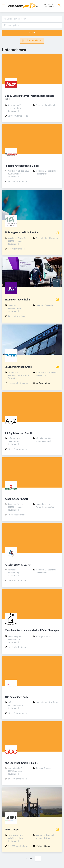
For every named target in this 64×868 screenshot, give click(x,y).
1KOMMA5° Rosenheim (17, 300)
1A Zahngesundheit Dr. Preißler (22, 232)
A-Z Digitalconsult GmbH (18, 433)
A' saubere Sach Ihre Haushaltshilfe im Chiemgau (32, 630)
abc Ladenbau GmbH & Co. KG (21, 763)
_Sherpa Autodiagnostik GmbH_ (22, 166)
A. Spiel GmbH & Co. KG (18, 565)
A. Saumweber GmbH (16, 499)
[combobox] (32, 19)
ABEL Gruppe (12, 830)
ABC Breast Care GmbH (17, 697)
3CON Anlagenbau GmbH (18, 367)
